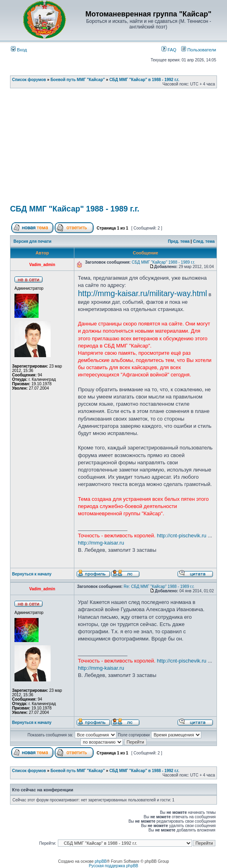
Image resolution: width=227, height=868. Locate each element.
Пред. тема (179, 241)
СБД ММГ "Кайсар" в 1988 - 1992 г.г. (144, 80)
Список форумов (29, 80)
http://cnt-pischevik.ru (182, 536)
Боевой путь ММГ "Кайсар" (78, 80)
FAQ (169, 50)
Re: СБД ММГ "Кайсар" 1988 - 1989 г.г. (159, 586)
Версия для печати (33, 241)
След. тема (204, 241)
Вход (19, 50)
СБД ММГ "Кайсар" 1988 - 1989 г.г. (75, 209)
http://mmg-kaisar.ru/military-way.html (142, 293)
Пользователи (199, 50)
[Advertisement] (119, 149)
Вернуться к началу (32, 574)
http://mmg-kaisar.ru (101, 543)
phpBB (101, 861)
